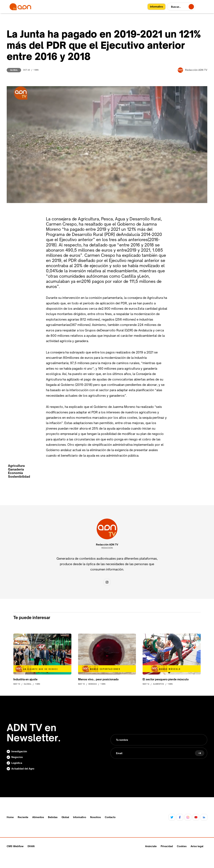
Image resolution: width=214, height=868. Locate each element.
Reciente (23, 817)
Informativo (80, 817)
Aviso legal (197, 846)
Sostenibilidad (19, 477)
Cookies (182, 846)
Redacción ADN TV (107, 545)
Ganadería (16, 469)
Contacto (110, 817)
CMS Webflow (15, 846)
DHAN (31, 846)
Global (14, 70)
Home (10, 817)
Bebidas (53, 817)
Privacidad (167, 846)
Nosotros (95, 817)
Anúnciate (151, 846)
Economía (15, 473)
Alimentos (38, 817)
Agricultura (16, 466)
